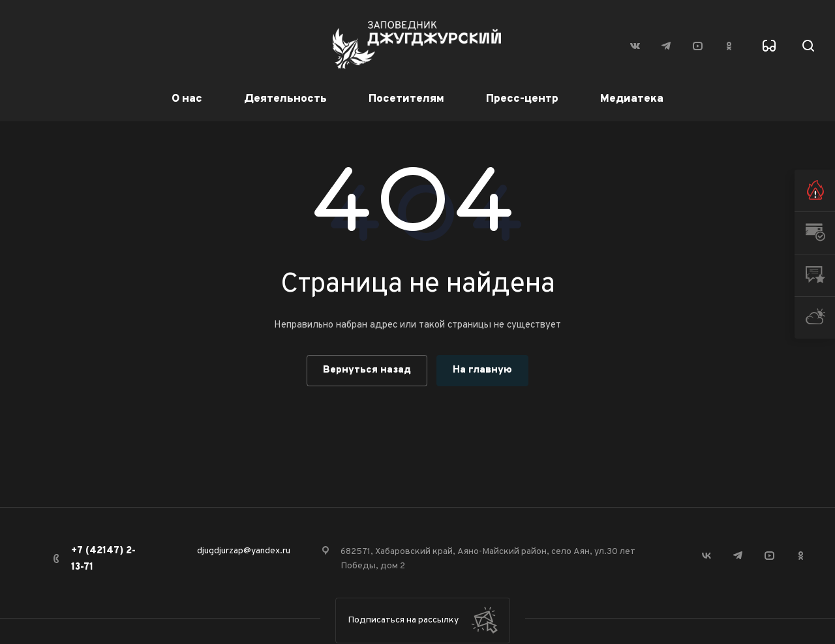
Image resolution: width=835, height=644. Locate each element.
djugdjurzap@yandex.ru (244, 551)
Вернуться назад (367, 370)
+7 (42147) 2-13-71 (103, 559)
